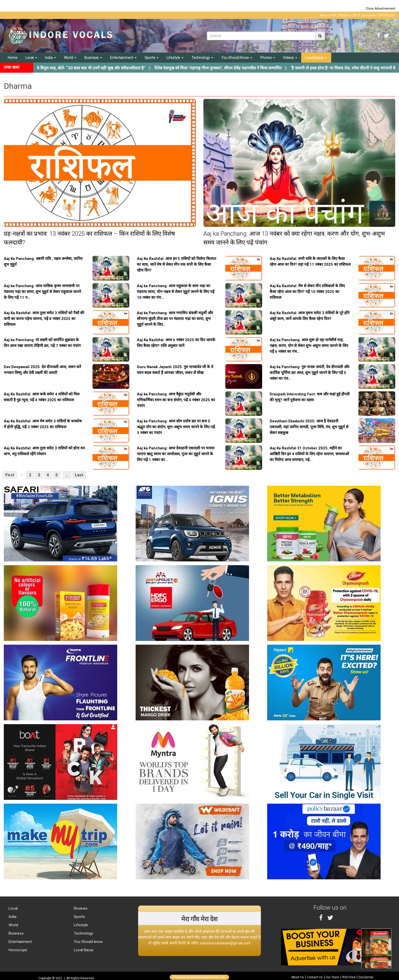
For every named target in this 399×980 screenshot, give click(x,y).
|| (229, 68)
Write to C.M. (349, 15)
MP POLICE (387, 15)
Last (79, 475)
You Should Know (237, 58)
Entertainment (123, 58)
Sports (152, 58)
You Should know (88, 942)
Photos (268, 58)
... (67, 475)
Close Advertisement (380, 9)
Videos (290, 58)
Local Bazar (316, 58)
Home (13, 58)
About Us (298, 977)
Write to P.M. (328, 15)
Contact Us (315, 977)
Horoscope (17, 950)
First (10, 475)
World (70, 58)
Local (31, 58)
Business (93, 58)
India (51, 58)
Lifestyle (175, 58)
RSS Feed (349, 977)
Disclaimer (366, 977)
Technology (202, 58)
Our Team (332, 977)
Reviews (80, 908)
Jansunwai (368, 15)
